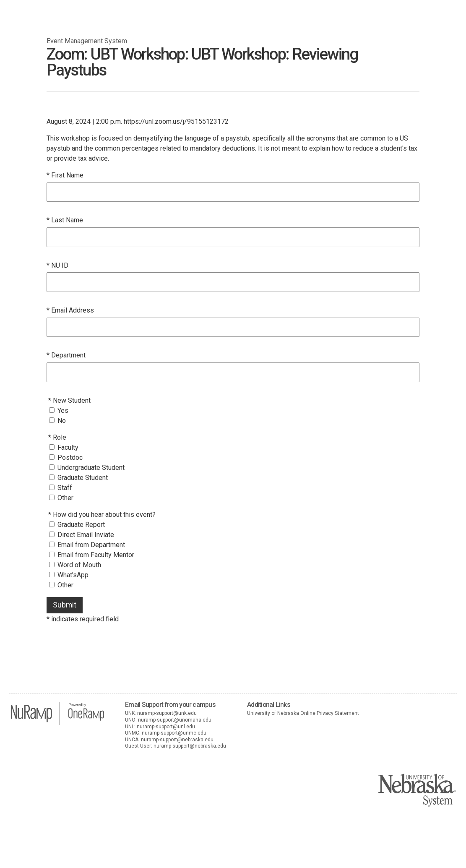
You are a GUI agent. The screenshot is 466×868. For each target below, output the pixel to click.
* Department (66, 355)
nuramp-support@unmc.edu (174, 733)
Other (65, 498)
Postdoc (70, 457)
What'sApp (73, 575)
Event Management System (87, 41)
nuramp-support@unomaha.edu (175, 720)
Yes (63, 411)
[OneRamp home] (86, 719)
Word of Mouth (79, 565)
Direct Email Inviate (86, 535)
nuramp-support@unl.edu (166, 727)
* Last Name (65, 220)
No (62, 421)
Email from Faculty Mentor (96, 555)
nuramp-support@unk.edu (167, 713)
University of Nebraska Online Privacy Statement (303, 713)
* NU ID (57, 265)
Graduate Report (81, 525)
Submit (65, 605)
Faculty (68, 447)
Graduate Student (83, 478)
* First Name (65, 175)
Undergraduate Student (91, 468)
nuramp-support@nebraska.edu (177, 740)
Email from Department (91, 545)
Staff (65, 488)
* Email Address (70, 310)
